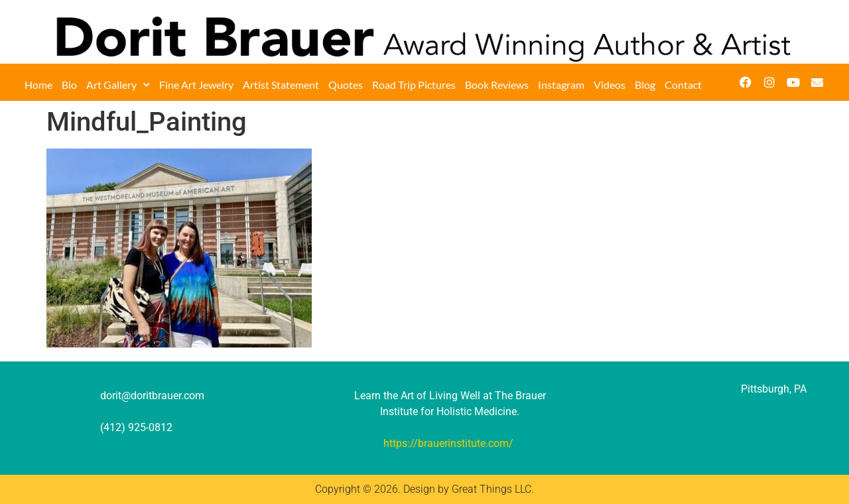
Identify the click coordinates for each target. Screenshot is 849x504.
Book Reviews (497, 85)
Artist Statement (281, 85)
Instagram (561, 85)
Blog (645, 85)
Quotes (346, 85)
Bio (69, 85)
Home (38, 85)
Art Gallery (118, 85)
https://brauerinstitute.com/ (448, 443)
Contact (683, 85)
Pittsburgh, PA (774, 389)
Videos (610, 85)
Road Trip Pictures (414, 85)
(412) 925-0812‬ (136, 427)
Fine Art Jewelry (196, 85)
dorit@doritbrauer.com (152, 396)
